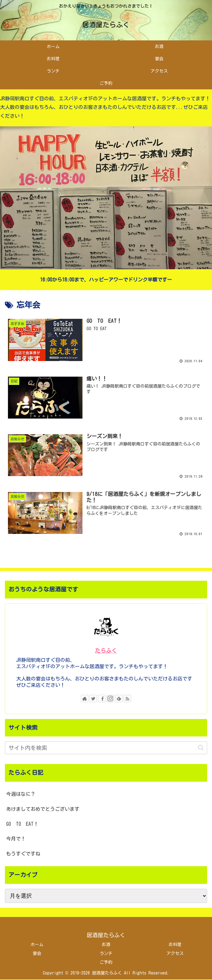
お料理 (175, 945)
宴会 (37, 954)
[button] (201, 748)
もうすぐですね (23, 854)
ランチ (106, 954)
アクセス (175, 954)
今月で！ (16, 839)
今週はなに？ (21, 794)
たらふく (106, 651)
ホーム (37, 945)
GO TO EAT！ (22, 824)
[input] (106, 748)
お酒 (106, 945)
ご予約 (106, 963)
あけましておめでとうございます (43, 809)
